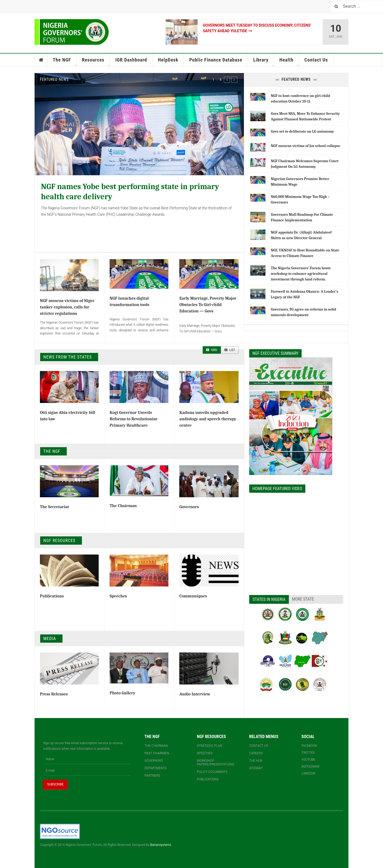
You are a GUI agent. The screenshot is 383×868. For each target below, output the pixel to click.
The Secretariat (55, 507)
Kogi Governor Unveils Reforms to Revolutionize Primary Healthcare (134, 419)
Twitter (308, 753)
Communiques (193, 596)
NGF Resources (59, 541)
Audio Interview (195, 694)
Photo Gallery (122, 693)
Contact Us (316, 60)
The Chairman (123, 506)
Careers (256, 753)
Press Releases (54, 694)
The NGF (65, 62)
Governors (189, 507)
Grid (212, 350)
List (230, 350)
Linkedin (308, 773)
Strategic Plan (210, 746)
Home (41, 60)
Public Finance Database (216, 60)
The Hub (256, 761)
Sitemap (256, 768)
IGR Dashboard (131, 60)
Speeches (118, 596)
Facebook (309, 746)
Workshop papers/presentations (216, 763)
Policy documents (212, 772)
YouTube (308, 760)
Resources (96, 62)
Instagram (310, 767)
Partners (152, 776)
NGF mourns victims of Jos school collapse (305, 146)
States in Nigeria (269, 599)
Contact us (259, 746)
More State (303, 599)
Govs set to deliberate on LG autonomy (302, 131)
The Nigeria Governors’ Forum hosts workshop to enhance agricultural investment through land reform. (301, 274)
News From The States (68, 357)
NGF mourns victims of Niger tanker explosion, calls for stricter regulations (67, 307)
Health (289, 62)
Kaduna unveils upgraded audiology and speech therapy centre (208, 419)
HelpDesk (168, 60)
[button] (227, 80)
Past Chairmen (157, 753)
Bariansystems (161, 845)
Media (50, 639)
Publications (52, 596)
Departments (155, 768)
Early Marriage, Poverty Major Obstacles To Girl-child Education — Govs (208, 305)
